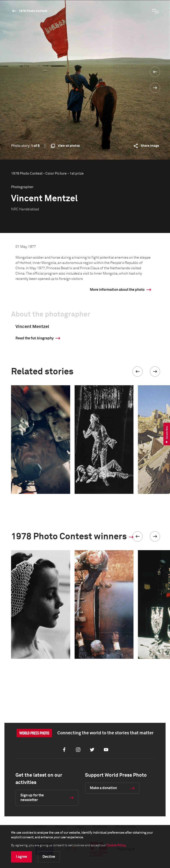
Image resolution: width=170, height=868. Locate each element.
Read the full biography (35, 338)
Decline (49, 857)
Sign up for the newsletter (32, 798)
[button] (137, 371)
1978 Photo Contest (33, 11)
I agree (21, 857)
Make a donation (103, 788)
